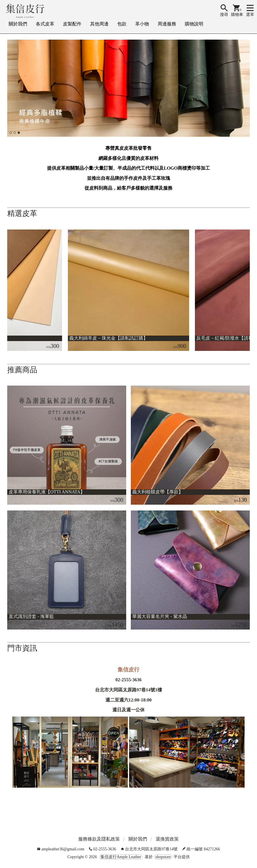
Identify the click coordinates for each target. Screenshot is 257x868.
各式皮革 (45, 24)
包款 (122, 24)
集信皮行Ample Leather (121, 857)
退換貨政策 (167, 839)
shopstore (163, 857)
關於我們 (18, 24)
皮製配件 (72, 24)
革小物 (142, 24)
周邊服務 (167, 24)
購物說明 (194, 24)
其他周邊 (99, 24)
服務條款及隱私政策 (99, 839)
